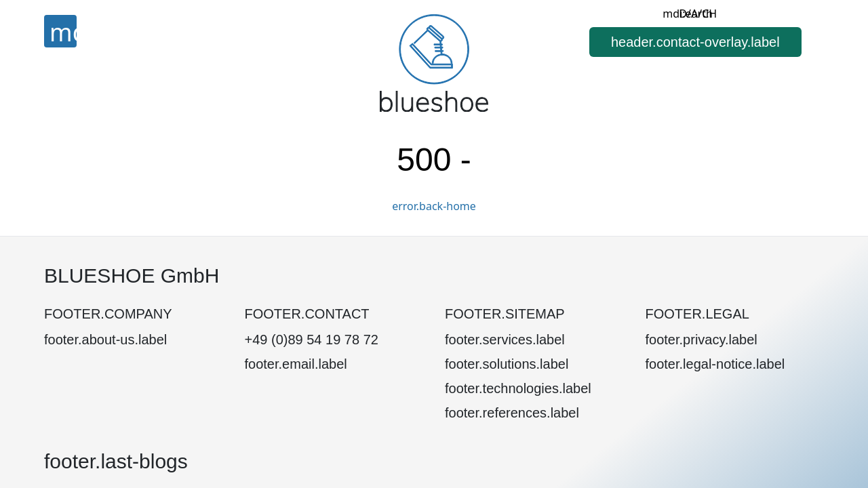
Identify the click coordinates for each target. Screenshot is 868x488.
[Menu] (60, 31)
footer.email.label (296, 364)
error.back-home (434, 206)
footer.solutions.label (507, 364)
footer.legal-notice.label (715, 364)
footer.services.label (505, 340)
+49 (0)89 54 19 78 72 (312, 340)
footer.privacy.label (702, 340)
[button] (695, 42)
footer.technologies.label (518, 388)
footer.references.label (512, 413)
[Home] (434, 63)
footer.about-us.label (105, 340)
